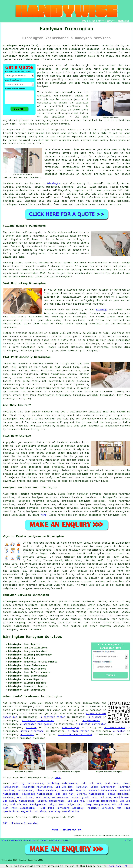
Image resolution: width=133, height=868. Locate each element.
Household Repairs (73, 790)
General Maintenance (103, 790)
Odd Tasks (43, 798)
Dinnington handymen (16, 602)
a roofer (119, 731)
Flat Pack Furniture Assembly (62, 808)
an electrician (115, 728)
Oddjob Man (56, 805)
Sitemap (5, 841)
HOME (84, 21)
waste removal (71, 619)
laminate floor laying (43, 619)
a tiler (31, 728)
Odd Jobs (112, 783)
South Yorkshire (30, 630)
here (44, 515)
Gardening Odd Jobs (84, 798)
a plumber (95, 717)
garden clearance (32, 731)
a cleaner (27, 735)
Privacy (128, 841)
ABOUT (101, 21)
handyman (123, 201)
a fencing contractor (38, 721)
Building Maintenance (28, 783)
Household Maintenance (37, 787)
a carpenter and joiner (36, 724)
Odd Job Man (91, 783)
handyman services (32, 197)
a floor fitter (78, 731)
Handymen (9, 798)
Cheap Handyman (47, 790)
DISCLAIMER (123, 21)
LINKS (92, 21)
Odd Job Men (25, 798)
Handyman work (12, 183)
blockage (102, 310)
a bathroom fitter (53, 717)
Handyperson (26, 790)
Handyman (82, 787)
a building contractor (91, 724)
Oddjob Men (121, 798)
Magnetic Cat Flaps (34, 812)
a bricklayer (70, 728)
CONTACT (111, 21)
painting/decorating (42, 623)
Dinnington (54, 183)
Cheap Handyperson (103, 787)
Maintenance (60, 798)
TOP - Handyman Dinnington (21, 823)
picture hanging (14, 623)
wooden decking (13, 609)
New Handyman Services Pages (24, 841)
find (13, 494)
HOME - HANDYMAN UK (66, 830)
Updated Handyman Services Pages (54, 841)
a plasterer (91, 721)
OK (126, 866)
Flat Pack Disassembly (19, 808)
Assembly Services (100, 808)
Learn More (115, 866)
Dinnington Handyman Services (32, 637)
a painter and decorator (75, 735)
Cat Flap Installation (64, 812)
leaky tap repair (35, 616)
